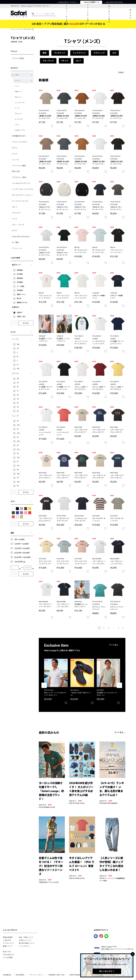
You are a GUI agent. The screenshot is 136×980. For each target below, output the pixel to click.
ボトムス (15, 373)
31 (18, 391)
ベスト (17, 125)
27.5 (18, 466)
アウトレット (17, 248)
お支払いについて (25, 940)
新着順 (121, 72)
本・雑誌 (15, 242)
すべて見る (114, 645)
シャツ (17, 86)
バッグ (15, 154)
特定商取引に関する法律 (57, 975)
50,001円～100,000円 (22, 557)
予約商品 (20, 290)
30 (18, 387)
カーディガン (19, 119)
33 (18, 399)
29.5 (18, 482)
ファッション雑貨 (19, 166)
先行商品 (20, 274)
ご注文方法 (7, 940)
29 (18, 383)
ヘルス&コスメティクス (21, 183)
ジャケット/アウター (20, 142)
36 (18, 411)
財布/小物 (16, 171)
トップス (19, 29)
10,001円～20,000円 (22, 548)
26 (18, 453)
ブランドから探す (88, 14)
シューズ (15, 160)
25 (18, 445)
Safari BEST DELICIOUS (21, 237)
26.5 (18, 458)
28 (18, 379)
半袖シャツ (18, 92)
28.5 (18, 474)
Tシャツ (17, 81)
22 (18, 421)
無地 (44, 53)
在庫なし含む (21, 317)
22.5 (18, 425)
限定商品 (20, 278)
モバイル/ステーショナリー (23, 195)
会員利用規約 (20, 975)
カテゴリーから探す (66, 14)
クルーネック (48, 61)
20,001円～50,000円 (22, 553)
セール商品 (21, 286)
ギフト (15, 231)
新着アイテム (21, 294)
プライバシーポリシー (36, 975)
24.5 (18, 441)
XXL (18, 369)
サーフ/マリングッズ (20, 201)
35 (18, 407)
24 (18, 437)
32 (18, 395)
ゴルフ (15, 207)
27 (18, 462)
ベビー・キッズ (18, 225)
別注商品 (20, 282)
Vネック (65, 61)
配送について (8, 946)
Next (119, 685)
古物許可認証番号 (75, 975)
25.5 (18, 449)
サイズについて (8, 943)
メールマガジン (24, 946)
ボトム (15, 148)
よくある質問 (8, 958)
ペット (15, 219)
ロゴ (114, 53)
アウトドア (16, 213)
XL (18, 365)
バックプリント (79, 53)
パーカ (17, 108)
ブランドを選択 (18, 58)
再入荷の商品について (27, 943)
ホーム (13, 29)
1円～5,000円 (19, 539)
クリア (14, 323)
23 (18, 429)
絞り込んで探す (109, 14)
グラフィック (99, 53)
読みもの (130, 14)
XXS (18, 344)
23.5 (18, 433)
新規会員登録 (8, 937)
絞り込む (26, 323)
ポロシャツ (18, 97)
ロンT (78, 61)
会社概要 (7, 975)
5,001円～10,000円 (21, 544)
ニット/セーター (20, 103)
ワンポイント (60, 53)
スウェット (18, 114)
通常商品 (20, 270)
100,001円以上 (20, 562)
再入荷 (19, 298)
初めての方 (7, 952)
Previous (44, 685)
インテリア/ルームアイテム (23, 189)
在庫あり (20, 313)
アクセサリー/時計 (19, 177)
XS (18, 348)
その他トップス (20, 130)
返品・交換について (26, 937)
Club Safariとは (8, 955)
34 (18, 403)
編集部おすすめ (22, 303)
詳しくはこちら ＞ (107, 971)
